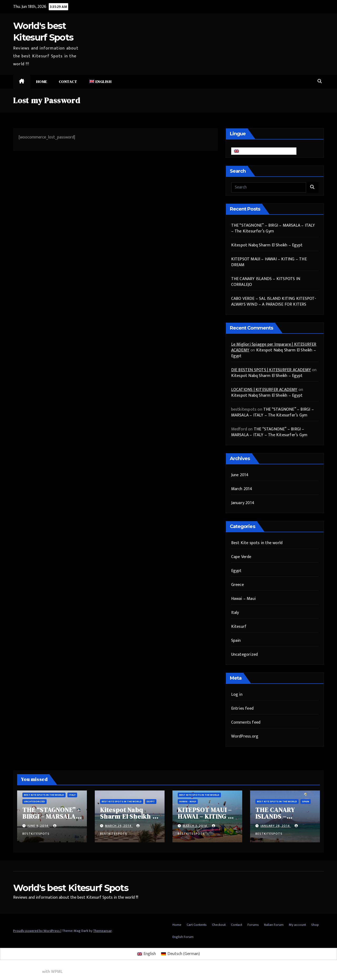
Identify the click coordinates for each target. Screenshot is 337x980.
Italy (235, 613)
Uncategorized (245, 655)
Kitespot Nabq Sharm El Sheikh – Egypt (267, 245)
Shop (315, 925)
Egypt (236, 571)
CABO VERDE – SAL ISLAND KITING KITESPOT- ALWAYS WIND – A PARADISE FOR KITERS (274, 302)
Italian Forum (274, 925)
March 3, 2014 (195, 826)
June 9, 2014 (38, 826)
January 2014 (243, 503)
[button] (320, 81)
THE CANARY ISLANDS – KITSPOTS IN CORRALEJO (266, 282)
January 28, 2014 (276, 826)
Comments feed (246, 722)
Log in (237, 695)
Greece (237, 585)
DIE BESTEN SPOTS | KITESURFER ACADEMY (271, 370)
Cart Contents (197, 925)
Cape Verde (241, 557)
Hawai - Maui (188, 802)
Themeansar (102, 931)
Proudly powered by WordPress (37, 931)
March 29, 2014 (119, 826)
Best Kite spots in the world (257, 543)
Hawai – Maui (243, 599)
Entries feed (242, 708)
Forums (253, 925)
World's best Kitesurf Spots (71, 888)
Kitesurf (239, 627)
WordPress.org (245, 736)
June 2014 (240, 475)
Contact (68, 82)
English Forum (183, 937)
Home (42, 82)
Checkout (219, 925)
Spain (236, 641)
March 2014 (242, 489)
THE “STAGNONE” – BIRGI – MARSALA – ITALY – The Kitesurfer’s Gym (273, 228)
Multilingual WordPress (21, 972)
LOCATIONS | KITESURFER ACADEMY (264, 390)
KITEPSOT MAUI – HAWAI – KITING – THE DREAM (269, 262)
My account (297, 925)
